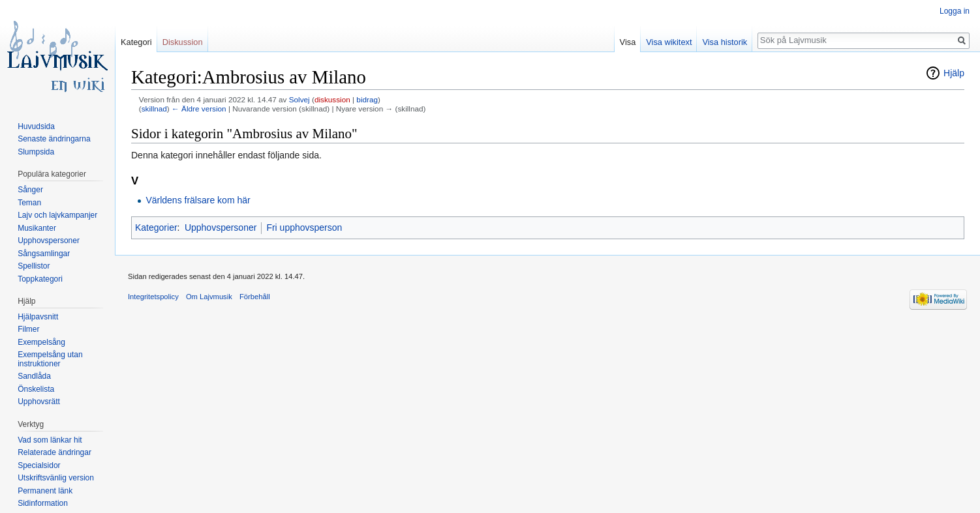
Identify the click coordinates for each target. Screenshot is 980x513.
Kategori (136, 42)
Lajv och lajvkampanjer (57, 215)
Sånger (30, 190)
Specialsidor (39, 465)
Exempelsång (41, 342)
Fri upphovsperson (304, 227)
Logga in (955, 11)
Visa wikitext (669, 42)
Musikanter (37, 228)
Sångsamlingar (44, 254)
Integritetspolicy (153, 297)
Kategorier (156, 227)
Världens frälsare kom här (198, 200)
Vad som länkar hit (50, 440)
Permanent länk (45, 491)
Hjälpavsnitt (38, 317)
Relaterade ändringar (54, 452)
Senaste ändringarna (54, 139)
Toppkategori (40, 279)
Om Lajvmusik (209, 297)
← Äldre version (199, 109)
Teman (29, 203)
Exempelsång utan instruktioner (50, 359)
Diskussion (183, 42)
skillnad (154, 109)
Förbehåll (255, 297)
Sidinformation (43, 503)
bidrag (367, 99)
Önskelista (36, 389)
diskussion (332, 99)
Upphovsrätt (39, 402)
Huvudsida (36, 126)
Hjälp (954, 73)
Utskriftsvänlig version (56, 478)
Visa (628, 42)
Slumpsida (36, 152)
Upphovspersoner (221, 227)
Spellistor (34, 266)
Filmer (28, 329)
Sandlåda (34, 376)
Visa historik (725, 42)
